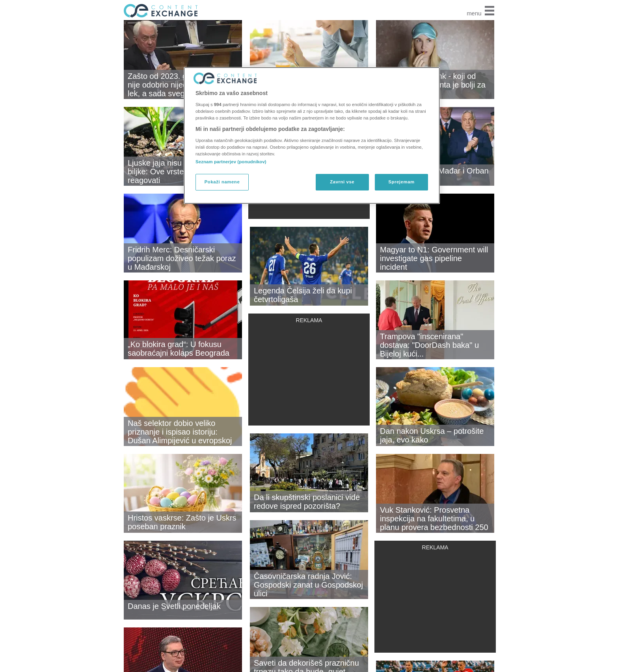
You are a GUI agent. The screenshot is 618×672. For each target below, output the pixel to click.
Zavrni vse (342, 182)
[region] (312, 135)
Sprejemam (401, 182)
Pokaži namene (222, 182)
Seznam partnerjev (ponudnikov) (231, 162)
